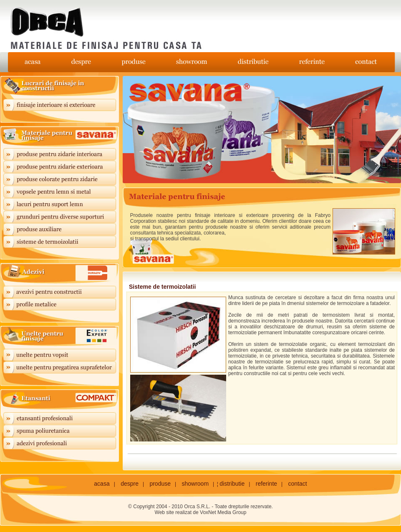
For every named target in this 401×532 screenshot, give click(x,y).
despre (130, 484)
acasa (102, 484)
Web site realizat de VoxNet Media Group (201, 512)
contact (298, 484)
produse (160, 484)
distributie (232, 484)
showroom (195, 484)
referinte (266, 484)
